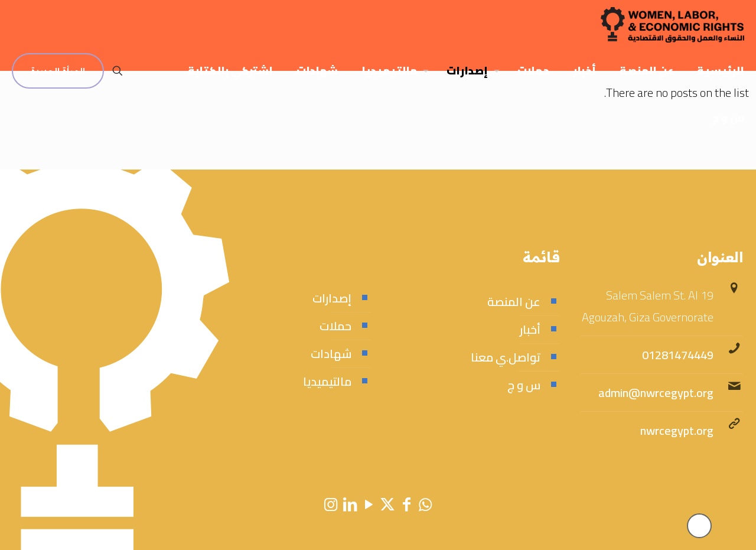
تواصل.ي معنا (506, 357)
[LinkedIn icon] (350, 504)
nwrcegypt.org (677, 430)
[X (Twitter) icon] (387, 504)
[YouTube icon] (369, 504)
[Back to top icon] (699, 526)
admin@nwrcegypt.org (656, 393)
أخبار (530, 329)
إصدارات (332, 298)
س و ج (524, 385)
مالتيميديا (327, 381)
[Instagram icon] (331, 504)
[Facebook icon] (406, 504)
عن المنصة (514, 302)
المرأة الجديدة (58, 71)
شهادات (331, 354)
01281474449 (678, 355)
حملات (335, 326)
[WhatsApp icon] (425, 504)
